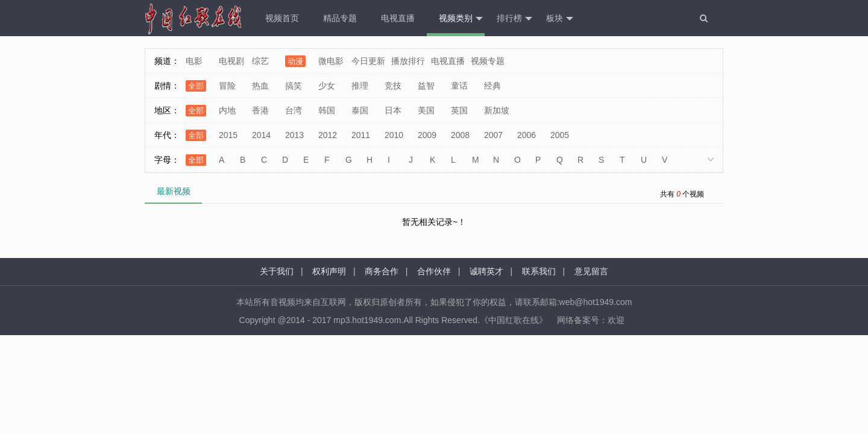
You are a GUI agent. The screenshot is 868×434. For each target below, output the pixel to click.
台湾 (294, 110)
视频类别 (461, 19)
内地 (227, 110)
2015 (228, 135)
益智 (426, 86)
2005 (560, 135)
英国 (459, 110)
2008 (460, 135)
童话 (459, 86)
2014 (261, 135)
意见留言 (591, 271)
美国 (426, 110)
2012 (328, 135)
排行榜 (514, 19)
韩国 (327, 110)
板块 (560, 19)
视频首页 (282, 18)
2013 (294, 135)
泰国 (360, 110)
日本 (393, 110)
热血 (260, 86)
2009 (427, 135)
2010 (394, 135)
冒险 (227, 86)
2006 (527, 135)
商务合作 (382, 271)
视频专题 (488, 61)
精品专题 (340, 18)
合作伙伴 (434, 271)
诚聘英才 (486, 271)
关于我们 (277, 271)
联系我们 (539, 271)
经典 (492, 86)
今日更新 (368, 61)
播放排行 (408, 61)
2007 (493, 135)
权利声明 (329, 271)
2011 (361, 135)
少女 (327, 86)
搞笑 (294, 86)
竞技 (393, 86)
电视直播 (398, 18)
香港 (260, 110)
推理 (360, 86)
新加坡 (497, 110)
